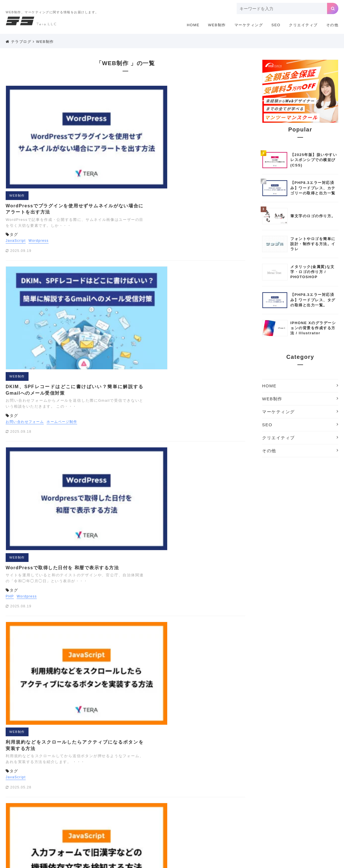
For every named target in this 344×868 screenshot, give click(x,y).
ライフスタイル (112, 827)
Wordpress (140, 135)
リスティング (143, 827)
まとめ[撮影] (313, 818)
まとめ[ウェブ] (233, 818)
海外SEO (274, 835)
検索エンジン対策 (225, 835)
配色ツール (311, 835)
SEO (276, 25)
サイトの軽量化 (261, 810)
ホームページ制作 (164, 210)
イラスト (257, 801)
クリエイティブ (303, 25)
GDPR (189, 785)
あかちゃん (129, 801)
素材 (292, 835)
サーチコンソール (227, 810)
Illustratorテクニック (219, 785)
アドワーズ (154, 801)
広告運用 (196, 835)
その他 (332, 25)
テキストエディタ (114, 818)
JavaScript (117, 135)
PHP (111, 279)
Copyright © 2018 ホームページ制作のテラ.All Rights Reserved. (172, 861)
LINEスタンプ (281, 785)
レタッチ (211, 827)
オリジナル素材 (283, 801)
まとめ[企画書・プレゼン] (274, 818)
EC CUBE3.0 (137, 785)
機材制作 (253, 835)
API (102, 785)
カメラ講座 (152, 810)
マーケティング (249, 25)
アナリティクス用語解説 (223, 801)
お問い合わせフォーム (126, 210)
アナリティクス (183, 801)
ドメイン (171, 818)
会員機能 (297, 827)
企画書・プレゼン (268, 827)
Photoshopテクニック (118, 793)
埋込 (179, 835)
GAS (173, 785)
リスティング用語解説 (179, 827)
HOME (193, 25)
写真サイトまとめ (114, 835)
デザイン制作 (146, 818)
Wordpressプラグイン (292, 793)
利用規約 (242, 751)
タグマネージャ (293, 810)
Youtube (106, 801)
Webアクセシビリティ (177, 793)
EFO (159, 785)
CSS (115, 785)
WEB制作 (217, 25)
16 (142, 689)
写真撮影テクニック (152, 835)
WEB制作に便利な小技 (222, 793)
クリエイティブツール (187, 810)
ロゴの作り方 (236, 827)
